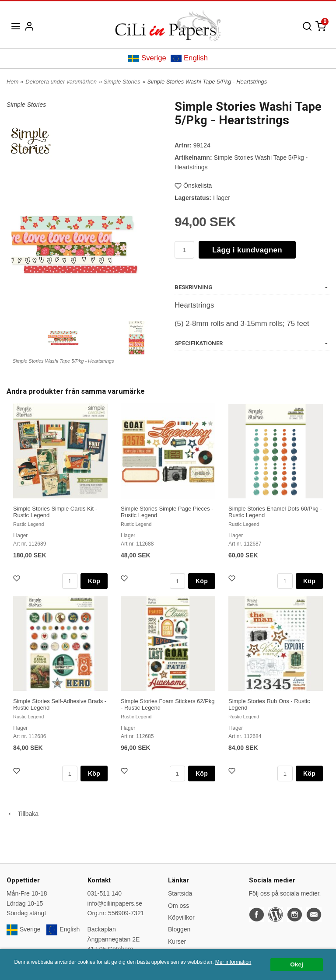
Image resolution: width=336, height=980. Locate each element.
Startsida (180, 893)
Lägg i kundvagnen (247, 250)
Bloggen (179, 929)
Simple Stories (122, 82)
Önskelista (193, 185)
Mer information (233, 962)
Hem (12, 82)
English (189, 58)
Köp (94, 581)
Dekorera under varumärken (61, 82)
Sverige (147, 58)
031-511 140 (105, 893)
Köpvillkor (181, 917)
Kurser (177, 941)
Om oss (178, 906)
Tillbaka (23, 814)
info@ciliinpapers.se (115, 903)
